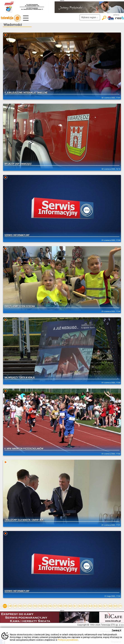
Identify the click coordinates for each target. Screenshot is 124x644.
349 (15, 606)
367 (105, 606)
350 (20, 606)
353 (35, 606)
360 (70, 606)
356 (50, 606)
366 (100, 606)
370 (120, 606)
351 (25, 606)
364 (90, 606)
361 (75, 606)
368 (110, 606)
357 (55, 606)
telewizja (11, 18)
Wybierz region (90, 17)
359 (65, 606)
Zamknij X (116, 631)
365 (95, 606)
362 (80, 606)
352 (30, 606)
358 (60, 606)
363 (85, 606)
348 (10, 606)
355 (45, 606)
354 (40, 606)
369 (115, 606)
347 (5, 606)
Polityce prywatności (68, 640)
